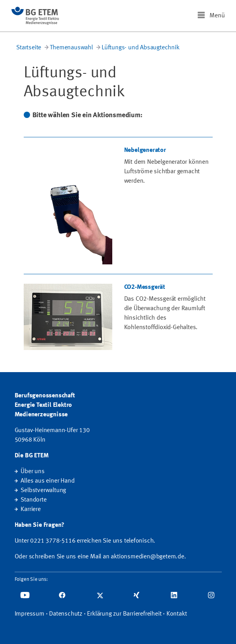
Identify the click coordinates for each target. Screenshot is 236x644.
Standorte (33, 500)
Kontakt (177, 614)
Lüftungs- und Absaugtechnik (141, 48)
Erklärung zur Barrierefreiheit (124, 614)
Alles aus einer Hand (47, 481)
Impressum (29, 614)
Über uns (32, 472)
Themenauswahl (71, 48)
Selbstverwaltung (43, 490)
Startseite (29, 48)
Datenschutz (66, 614)
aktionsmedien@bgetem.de (147, 557)
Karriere (30, 509)
